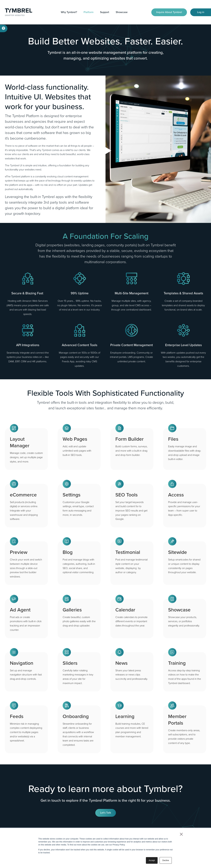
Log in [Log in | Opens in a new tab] (201, 12)
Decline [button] (166, 860)
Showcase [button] (122, 12)
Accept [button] (152, 860)
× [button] (181, 834)
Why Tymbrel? (69, 12)
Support (105, 12)
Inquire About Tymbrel (169, 12)
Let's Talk (106, 813)
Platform (89, 12)
